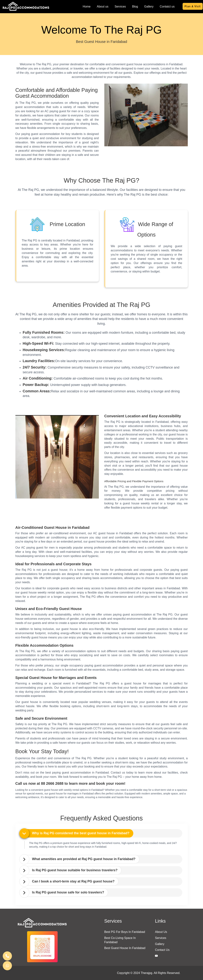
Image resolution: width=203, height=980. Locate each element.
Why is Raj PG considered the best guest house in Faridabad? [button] (81, 833)
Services (120, 7)
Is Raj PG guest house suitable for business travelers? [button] (75, 870)
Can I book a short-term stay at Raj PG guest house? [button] (73, 881)
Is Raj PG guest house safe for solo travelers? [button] (68, 892)
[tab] (103, 833)
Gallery (149, 7)
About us (103, 7)
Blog (135, 7)
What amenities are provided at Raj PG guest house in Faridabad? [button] (84, 859)
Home (87, 7)
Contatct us (167, 7)
